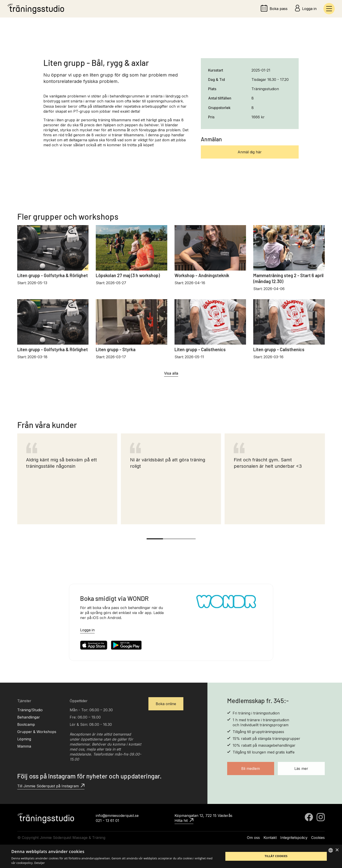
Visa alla (171, 373)
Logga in (87, 630)
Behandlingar (29, 717)
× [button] (337, 850)
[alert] (171, 856)
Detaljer (40, 863)
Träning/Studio (30, 710)
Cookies (318, 838)
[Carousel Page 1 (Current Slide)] (155, 539)
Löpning (24, 739)
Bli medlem (251, 769)
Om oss (253, 838)
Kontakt (270, 838)
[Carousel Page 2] (171, 539)
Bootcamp (26, 724)
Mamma (24, 746)
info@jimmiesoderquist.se (117, 816)
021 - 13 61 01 (107, 821)
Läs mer (301, 769)
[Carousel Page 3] (187, 539)
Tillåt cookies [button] (276, 856)
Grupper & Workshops (37, 732)
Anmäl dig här (250, 152)
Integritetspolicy (294, 838)
